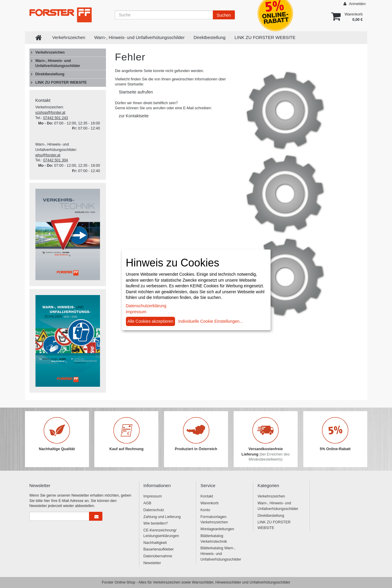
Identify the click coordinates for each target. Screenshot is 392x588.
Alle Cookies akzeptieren (150, 321)
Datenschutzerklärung (146, 306)
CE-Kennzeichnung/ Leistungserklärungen (161, 533)
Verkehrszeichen (69, 37)
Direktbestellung (210, 37)
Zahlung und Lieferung (162, 517)
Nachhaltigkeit (155, 543)
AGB (147, 503)
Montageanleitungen (217, 529)
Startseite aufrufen (136, 92)
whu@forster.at (48, 155)
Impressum (153, 496)
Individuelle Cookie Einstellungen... (211, 321)
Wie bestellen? (156, 523)
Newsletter (152, 563)
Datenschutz (154, 510)
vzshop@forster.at (50, 113)
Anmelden (354, 4)
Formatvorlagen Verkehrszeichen (214, 520)
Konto (205, 510)
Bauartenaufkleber (159, 549)
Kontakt (207, 496)
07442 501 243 (56, 118)
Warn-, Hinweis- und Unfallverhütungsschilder (139, 37)
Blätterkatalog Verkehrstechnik (214, 539)
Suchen (224, 15)
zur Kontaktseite (134, 116)
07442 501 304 (56, 160)
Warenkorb (209, 503)
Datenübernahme (158, 556)
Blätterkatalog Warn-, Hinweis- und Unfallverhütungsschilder (221, 554)
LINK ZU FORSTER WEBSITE (265, 37)
